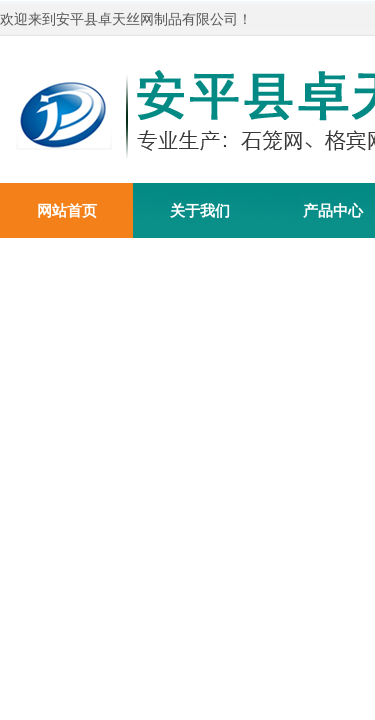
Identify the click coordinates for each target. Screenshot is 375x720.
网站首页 (67, 210)
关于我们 (200, 210)
